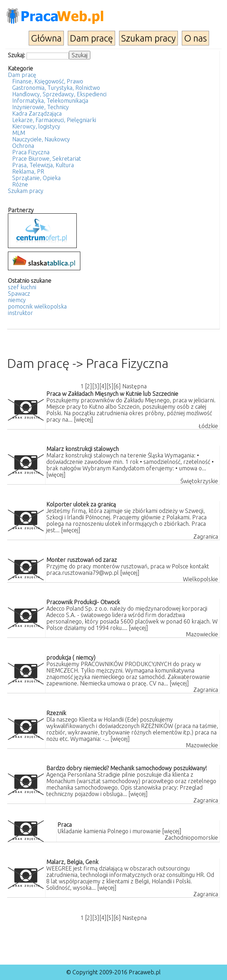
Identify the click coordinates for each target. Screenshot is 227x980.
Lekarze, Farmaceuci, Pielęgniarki (54, 120)
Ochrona (23, 146)
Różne (20, 184)
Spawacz (19, 293)
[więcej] (84, 419)
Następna (134, 386)
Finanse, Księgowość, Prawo (48, 81)
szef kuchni (22, 287)
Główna (46, 38)
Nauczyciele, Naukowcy (41, 139)
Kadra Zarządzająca (37, 113)
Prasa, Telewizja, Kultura (43, 165)
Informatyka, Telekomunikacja (50, 101)
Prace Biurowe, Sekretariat (47, 159)
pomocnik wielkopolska (37, 306)
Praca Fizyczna (31, 152)
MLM (19, 133)
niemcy (17, 300)
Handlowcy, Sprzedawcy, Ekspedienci (59, 94)
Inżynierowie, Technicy (41, 107)
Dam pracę (91, 38)
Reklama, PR (28, 171)
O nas (195, 38)
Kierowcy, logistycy (36, 126)
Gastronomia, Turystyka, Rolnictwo (56, 88)
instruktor (20, 313)
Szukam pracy (148, 38)
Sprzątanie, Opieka (36, 178)
